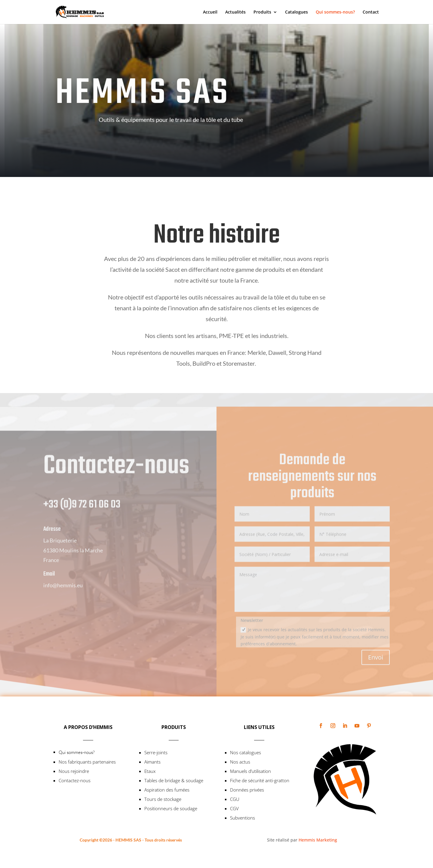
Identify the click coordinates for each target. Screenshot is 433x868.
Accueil (210, 12)
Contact (371, 12)
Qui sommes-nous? (335, 12)
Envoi (376, 667)
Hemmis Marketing (318, 840)
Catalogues (296, 12)
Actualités (235, 12)
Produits (262, 12)
